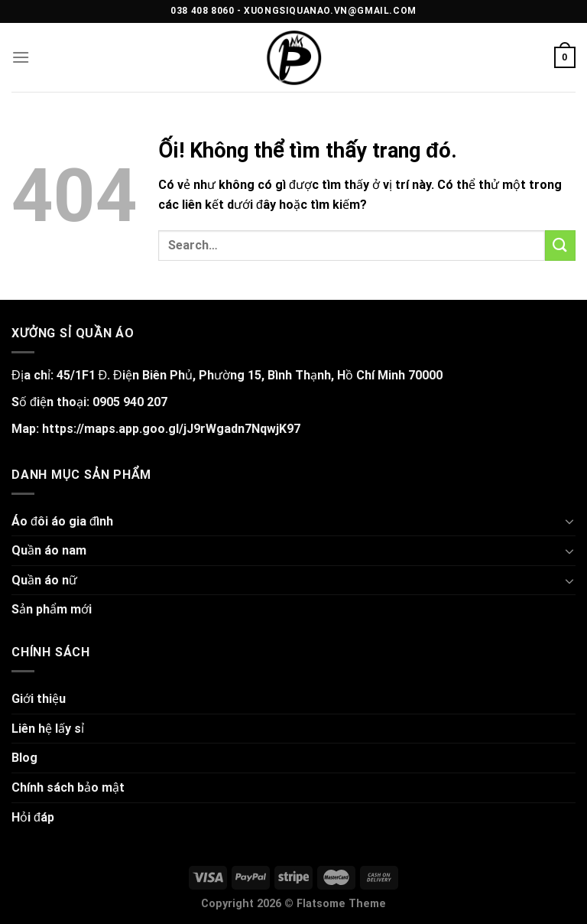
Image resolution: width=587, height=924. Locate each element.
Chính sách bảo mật (68, 787)
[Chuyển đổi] (569, 521)
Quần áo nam (49, 550)
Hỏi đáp (33, 817)
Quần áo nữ (44, 580)
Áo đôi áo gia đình (62, 521)
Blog (24, 758)
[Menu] (21, 57)
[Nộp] (560, 245)
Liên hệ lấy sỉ (48, 729)
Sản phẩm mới (52, 609)
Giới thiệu (39, 699)
